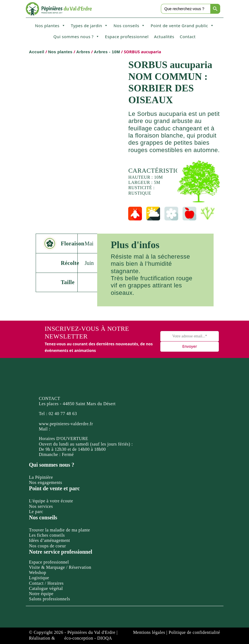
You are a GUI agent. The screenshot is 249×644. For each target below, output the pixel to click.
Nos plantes (50, 26)
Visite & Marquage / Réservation (60, 567)
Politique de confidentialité (194, 632)
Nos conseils (129, 26)
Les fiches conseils (47, 535)
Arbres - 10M (107, 52)
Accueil (37, 52)
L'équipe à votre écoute (51, 501)
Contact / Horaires (46, 583)
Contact (188, 37)
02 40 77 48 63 (63, 414)
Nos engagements (46, 482)
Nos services (41, 506)
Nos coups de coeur (48, 546)
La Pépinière (41, 477)
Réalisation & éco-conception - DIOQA (71, 638)
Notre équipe (41, 594)
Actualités (164, 37)
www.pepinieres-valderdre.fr (66, 424)
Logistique (39, 578)
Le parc (36, 512)
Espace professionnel (127, 37)
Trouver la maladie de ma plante (60, 530)
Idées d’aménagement (50, 540)
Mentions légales (149, 632)
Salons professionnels (50, 599)
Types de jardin (89, 26)
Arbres (83, 52)
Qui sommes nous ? (76, 37)
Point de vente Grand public (182, 26)
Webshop (38, 572)
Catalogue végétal (46, 588)
